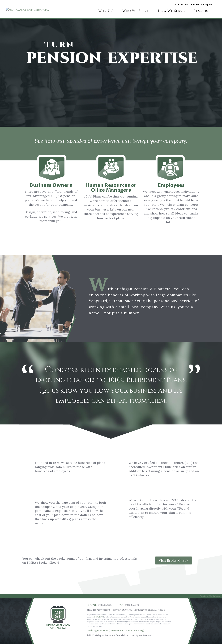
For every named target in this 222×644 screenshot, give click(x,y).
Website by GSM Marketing (210, 596)
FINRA (96, 617)
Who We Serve (136, 11)
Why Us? (106, 11)
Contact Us (181, 5)
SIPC (101, 617)
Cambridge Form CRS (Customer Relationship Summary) (115, 630)
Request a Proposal (202, 5)
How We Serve (171, 11)
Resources (203, 11)
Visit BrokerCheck (174, 560)
